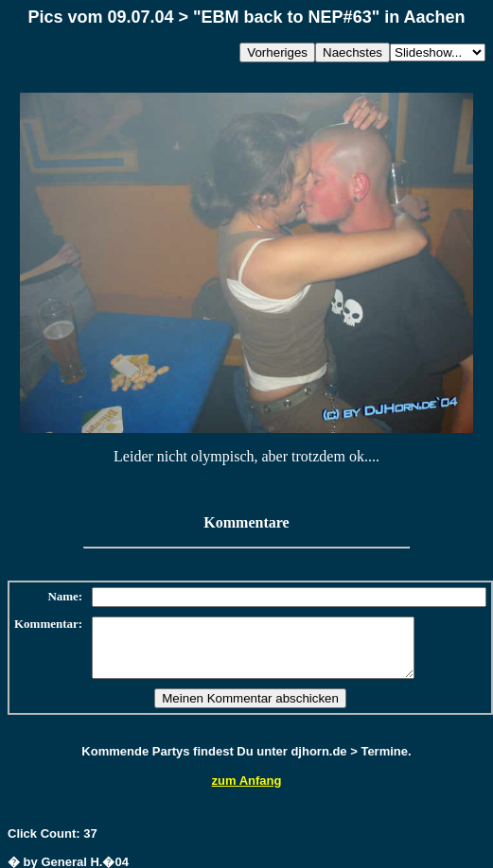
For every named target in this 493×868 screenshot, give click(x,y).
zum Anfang (247, 792)
